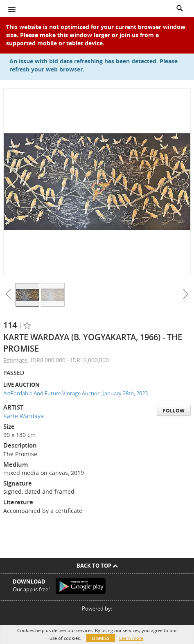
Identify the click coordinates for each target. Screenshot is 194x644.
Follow (174, 411)
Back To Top (97, 566)
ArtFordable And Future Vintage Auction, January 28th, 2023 (76, 393)
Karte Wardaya (24, 416)
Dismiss (101, 638)
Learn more (131, 638)
